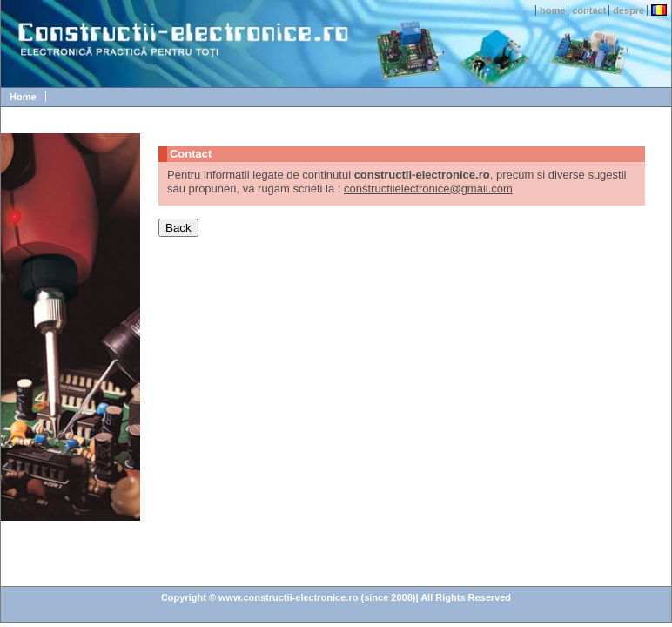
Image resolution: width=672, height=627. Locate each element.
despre (628, 10)
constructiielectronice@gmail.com (428, 189)
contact (589, 10)
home (552, 10)
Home (23, 97)
